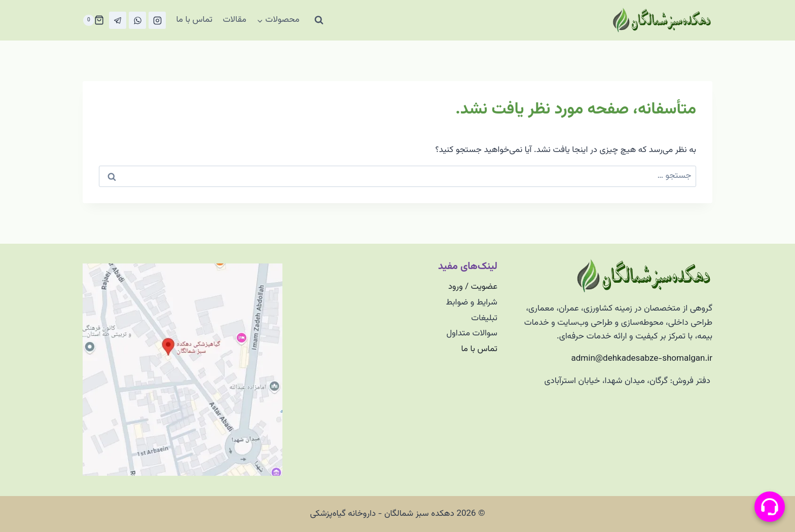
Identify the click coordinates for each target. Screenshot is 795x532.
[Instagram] (157, 20)
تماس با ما (194, 20)
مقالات (234, 20)
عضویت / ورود (473, 287)
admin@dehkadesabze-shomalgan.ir (642, 359)
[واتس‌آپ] (137, 20)
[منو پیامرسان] (770, 507)
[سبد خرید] (93, 20)
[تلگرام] (118, 20)
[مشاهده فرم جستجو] (319, 20)
